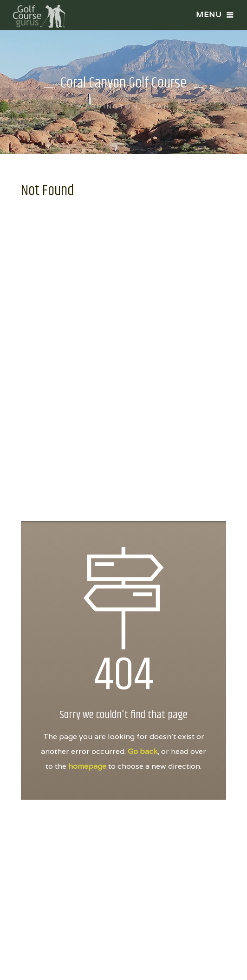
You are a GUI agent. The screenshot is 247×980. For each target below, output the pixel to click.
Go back (143, 751)
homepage (87, 766)
